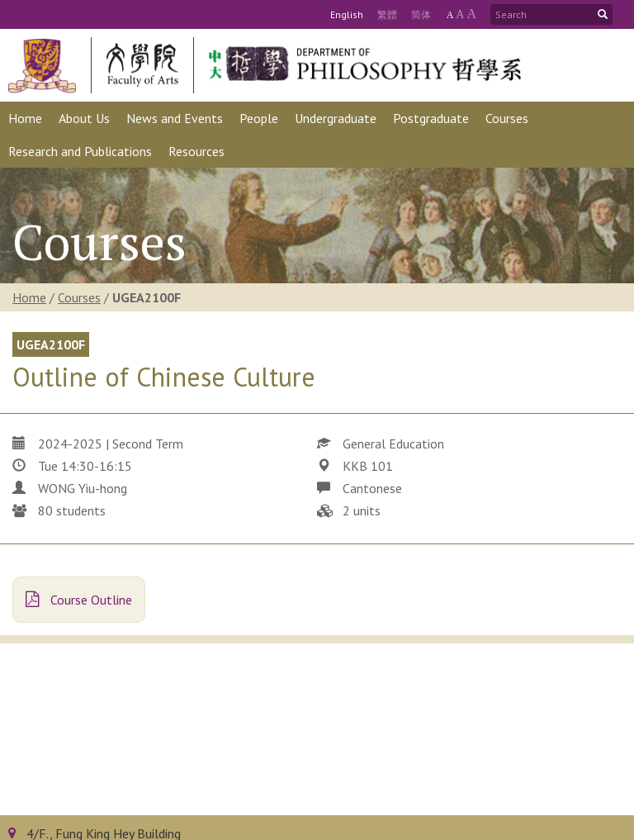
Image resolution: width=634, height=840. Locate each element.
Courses (79, 297)
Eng (347, 14)
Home (29, 297)
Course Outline (79, 600)
